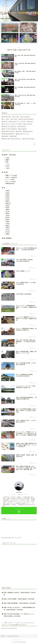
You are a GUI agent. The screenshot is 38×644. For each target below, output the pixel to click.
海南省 (8, 201)
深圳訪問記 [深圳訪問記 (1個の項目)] (19, 131)
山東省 (8, 224)
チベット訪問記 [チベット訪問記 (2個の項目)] (6, 119)
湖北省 (8, 197)
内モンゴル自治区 (11, 182)
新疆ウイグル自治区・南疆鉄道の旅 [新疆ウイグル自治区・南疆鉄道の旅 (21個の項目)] (10, 129)
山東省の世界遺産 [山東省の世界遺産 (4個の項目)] (22, 127)
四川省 (8, 211)
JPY (13, 538)
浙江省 (8, 230)
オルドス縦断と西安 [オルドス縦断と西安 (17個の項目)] (26, 117)
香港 (7, 162)
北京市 (8, 166)
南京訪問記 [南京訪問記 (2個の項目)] (31, 122)
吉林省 (8, 205)
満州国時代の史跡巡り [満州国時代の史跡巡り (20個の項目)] (29, 131)
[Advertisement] (19, 565)
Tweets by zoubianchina (9, 628)
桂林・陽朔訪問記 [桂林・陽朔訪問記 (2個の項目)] (23, 129)
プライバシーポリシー (18, 640)
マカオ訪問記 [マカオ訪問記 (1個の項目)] (15, 119)
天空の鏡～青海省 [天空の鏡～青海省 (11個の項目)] (28, 124)
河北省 (8, 232)
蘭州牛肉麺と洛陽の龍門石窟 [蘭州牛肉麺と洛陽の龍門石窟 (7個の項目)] (9, 134)
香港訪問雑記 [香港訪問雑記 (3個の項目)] (6, 136)
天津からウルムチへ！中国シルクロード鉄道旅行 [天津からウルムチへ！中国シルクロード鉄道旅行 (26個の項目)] (12, 124)
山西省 (8, 216)
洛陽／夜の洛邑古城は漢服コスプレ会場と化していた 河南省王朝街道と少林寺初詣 (20, 615)
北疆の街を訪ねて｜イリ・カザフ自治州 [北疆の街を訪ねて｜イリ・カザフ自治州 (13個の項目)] (18, 122)
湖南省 (8, 195)
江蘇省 (8, 228)
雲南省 (8, 213)
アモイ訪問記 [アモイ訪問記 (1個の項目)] (16, 117)
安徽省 (8, 234)
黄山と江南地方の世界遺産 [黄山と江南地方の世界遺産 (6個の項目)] (29, 139)
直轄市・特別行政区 (10, 155)
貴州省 (8, 218)
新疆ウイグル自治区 (11, 175)
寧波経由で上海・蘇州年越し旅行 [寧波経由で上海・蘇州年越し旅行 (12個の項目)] (9, 127)
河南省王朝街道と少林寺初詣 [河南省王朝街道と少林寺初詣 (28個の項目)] (9, 131)
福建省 (8, 226)
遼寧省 (8, 209)
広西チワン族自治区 (11, 177)
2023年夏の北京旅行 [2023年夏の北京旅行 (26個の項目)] (7, 117)
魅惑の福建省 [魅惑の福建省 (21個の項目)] (14, 136)
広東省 (8, 199)
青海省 (8, 207)
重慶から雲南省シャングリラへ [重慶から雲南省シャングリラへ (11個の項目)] (23, 134)
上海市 (8, 168)
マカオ (8, 164)
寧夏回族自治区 (10, 184)
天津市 (8, 158)
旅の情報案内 (8, 238)
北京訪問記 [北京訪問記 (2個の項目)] (5, 122)
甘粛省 (8, 222)
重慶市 (8, 160)
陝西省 (8, 220)
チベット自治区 (10, 179)
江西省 (8, 193)
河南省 (8, 191)
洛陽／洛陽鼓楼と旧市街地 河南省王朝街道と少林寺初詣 (20, 594)
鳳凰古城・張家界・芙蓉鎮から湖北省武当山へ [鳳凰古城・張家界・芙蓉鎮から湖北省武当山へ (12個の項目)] (12, 139)
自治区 (6, 172)
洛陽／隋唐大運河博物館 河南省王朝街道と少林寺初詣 (20, 603)
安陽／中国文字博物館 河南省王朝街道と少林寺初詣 (19, 599)
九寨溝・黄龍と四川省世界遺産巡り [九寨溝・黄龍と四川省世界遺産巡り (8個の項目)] (27, 119)
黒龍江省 (8, 203)
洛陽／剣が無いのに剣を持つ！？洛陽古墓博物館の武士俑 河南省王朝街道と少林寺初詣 (20, 609)
